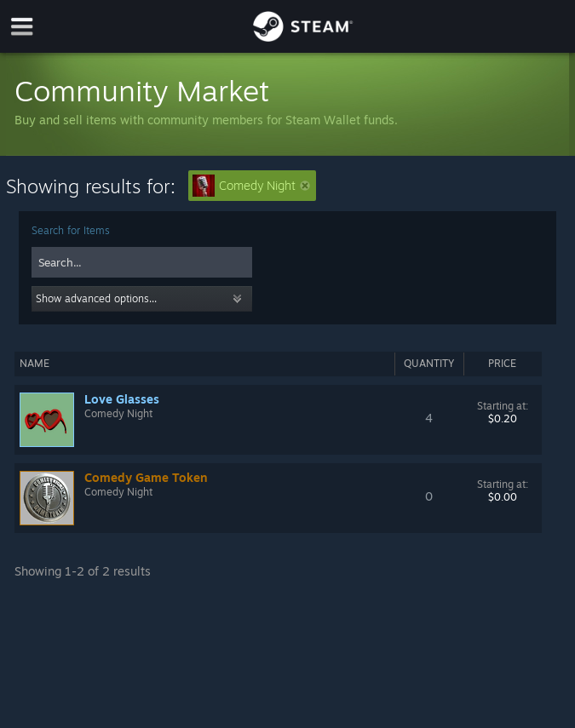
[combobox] (142, 262)
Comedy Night (251, 186)
